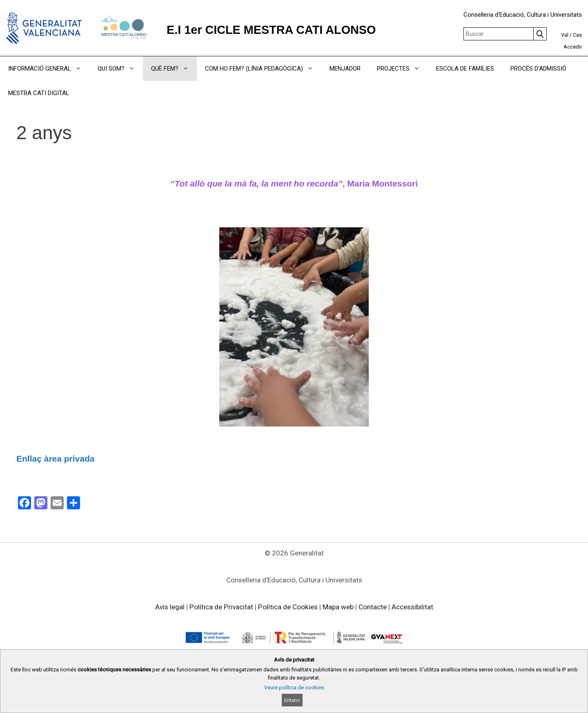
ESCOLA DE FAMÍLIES (465, 69)
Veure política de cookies (294, 687)
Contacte (373, 607)
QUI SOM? (120, 69)
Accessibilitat (412, 607)
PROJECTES (402, 69)
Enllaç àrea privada (55, 459)
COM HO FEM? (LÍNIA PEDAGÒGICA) (263, 69)
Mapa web (338, 607)
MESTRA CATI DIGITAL (39, 93)
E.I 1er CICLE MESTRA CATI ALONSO (271, 30)
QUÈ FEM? (174, 69)
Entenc (292, 700)
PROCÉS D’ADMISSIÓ (538, 69)
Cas (577, 35)
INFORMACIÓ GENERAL (49, 69)
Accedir (573, 47)
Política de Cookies (288, 607)
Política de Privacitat (221, 607)
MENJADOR (345, 69)
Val (565, 35)
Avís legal (170, 607)
